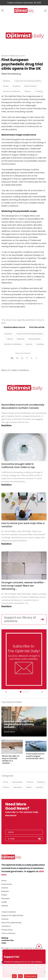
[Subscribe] (21, 692)
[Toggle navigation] (2, 10)
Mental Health (30, 86)
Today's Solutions (9, 912)
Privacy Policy (7, 930)
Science (28, 91)
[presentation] (20, 824)
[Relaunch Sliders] (28, 692)
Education (18, 787)
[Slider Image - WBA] (23, 692)
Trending (39, 91)
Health (6, 86)
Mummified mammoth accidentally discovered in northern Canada (23, 406)
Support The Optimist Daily (12, 915)
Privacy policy (31, 976)
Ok (14, 976)
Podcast (5, 919)
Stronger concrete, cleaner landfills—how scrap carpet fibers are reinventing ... (23, 586)
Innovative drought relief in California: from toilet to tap (18, 466)
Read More (6, 425)
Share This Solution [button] (11, 74)
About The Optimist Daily (11, 923)
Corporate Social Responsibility (28, 81)
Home (6, 782)
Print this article (37, 327)
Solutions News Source (14, 327)
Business (7, 81)
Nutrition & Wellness (12, 91)
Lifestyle (39, 787)
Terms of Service (8, 933)
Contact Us (6, 926)
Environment (17, 782)
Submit (39, 839)
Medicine (17, 86)
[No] (45, 972)
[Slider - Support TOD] (25, 692)
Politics (6, 787)
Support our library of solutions (20, 619)
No (20, 976)
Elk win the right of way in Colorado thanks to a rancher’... (11, 760)
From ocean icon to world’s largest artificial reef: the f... (36, 756)
